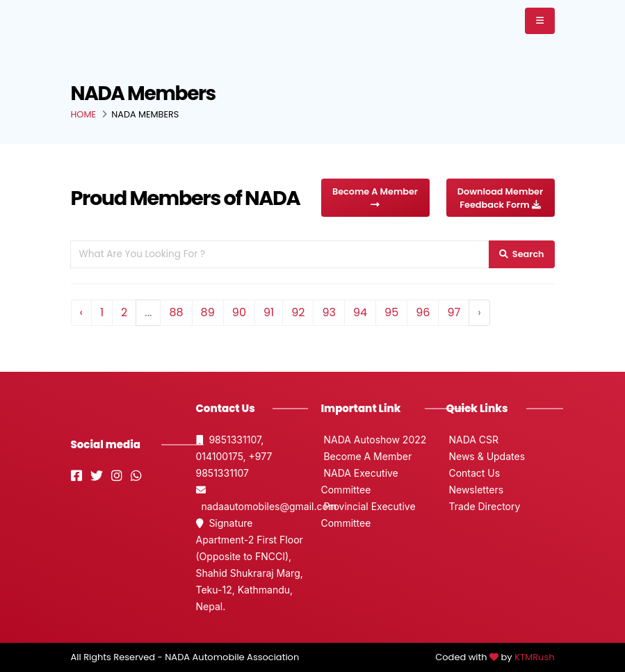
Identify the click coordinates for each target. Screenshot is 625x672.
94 (360, 312)
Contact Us (473, 473)
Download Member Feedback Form (500, 198)
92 (298, 312)
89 (208, 312)
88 (176, 312)
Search (522, 254)
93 (329, 312)
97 (454, 312)
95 (391, 312)
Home (84, 114)
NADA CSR (473, 440)
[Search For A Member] (280, 254)
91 (269, 312)
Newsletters (475, 490)
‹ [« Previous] (81, 312)
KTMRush (534, 657)
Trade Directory (484, 506)
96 (423, 312)
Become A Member (375, 198)
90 (239, 312)
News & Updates (486, 456)
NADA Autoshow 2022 (374, 440)
